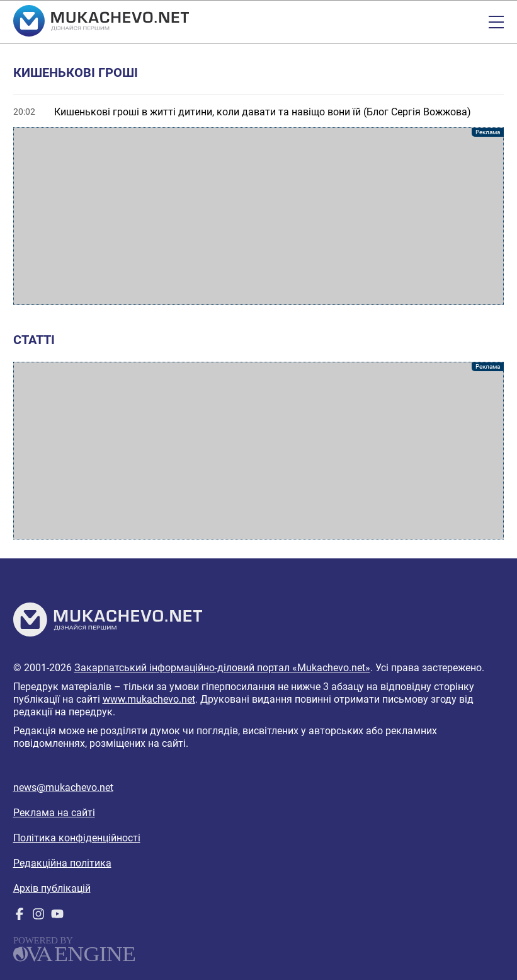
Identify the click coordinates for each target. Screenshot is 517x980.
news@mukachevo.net (63, 787)
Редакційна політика (62, 863)
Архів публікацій (52, 888)
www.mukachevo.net (149, 699)
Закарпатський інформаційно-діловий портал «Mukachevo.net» (222, 668)
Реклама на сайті (54, 813)
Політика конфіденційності (77, 838)
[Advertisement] (259, 216)
